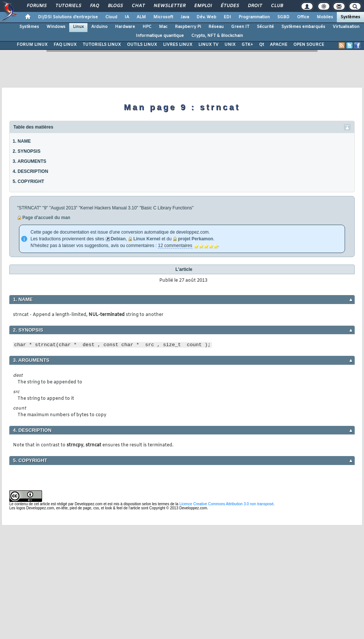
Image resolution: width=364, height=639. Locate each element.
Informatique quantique (160, 36)
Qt (261, 45)
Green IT (240, 27)
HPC (147, 27)
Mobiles (325, 17)
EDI (227, 17)
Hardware (125, 27)
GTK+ (247, 45)
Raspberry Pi (188, 27)
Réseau (216, 27)
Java (185, 17)
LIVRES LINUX (178, 45)
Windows (56, 27)
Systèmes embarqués (303, 27)
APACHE (279, 45)
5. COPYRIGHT (28, 181)
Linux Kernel (147, 239)
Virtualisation (346, 27)
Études (229, 6)
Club (277, 6)
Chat (138, 6)
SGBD (283, 17)
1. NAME (22, 141)
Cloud (111, 17)
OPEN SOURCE (309, 45)
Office (303, 17)
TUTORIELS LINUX (102, 45)
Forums (36, 6)
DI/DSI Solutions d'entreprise (68, 17)
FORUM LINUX (32, 45)
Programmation (254, 17)
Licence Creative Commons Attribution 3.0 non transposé (226, 504)
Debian (118, 239)
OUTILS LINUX (142, 45)
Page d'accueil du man (46, 218)
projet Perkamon (196, 239)
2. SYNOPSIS (27, 151)
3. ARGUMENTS (29, 161)
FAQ (94, 6)
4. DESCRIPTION (30, 171)
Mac (163, 27)
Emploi (203, 6)
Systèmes (350, 17)
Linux (78, 27)
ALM (141, 17)
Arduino (99, 27)
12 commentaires (175, 246)
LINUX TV (208, 45)
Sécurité (265, 27)
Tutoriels (68, 6)
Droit (255, 6)
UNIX (230, 45)
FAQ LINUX (65, 45)
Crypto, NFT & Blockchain (217, 36)
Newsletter (169, 6)
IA (127, 17)
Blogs (115, 6)
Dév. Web (206, 17)
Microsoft (163, 17)
